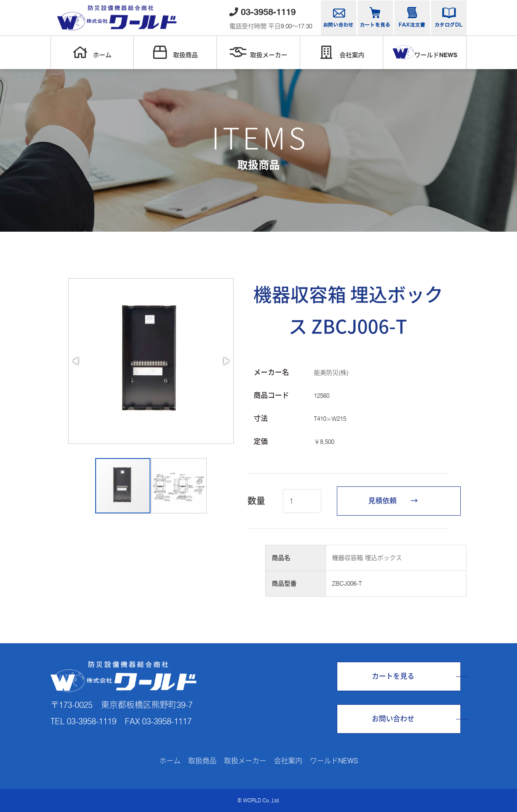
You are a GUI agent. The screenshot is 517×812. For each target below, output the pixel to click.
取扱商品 (175, 52)
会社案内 (342, 52)
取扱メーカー (258, 52)
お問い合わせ (393, 719)
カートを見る (393, 676)
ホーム (92, 52)
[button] (76, 361)
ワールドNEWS (425, 52)
